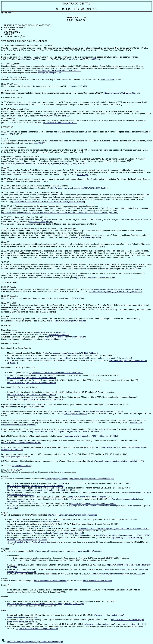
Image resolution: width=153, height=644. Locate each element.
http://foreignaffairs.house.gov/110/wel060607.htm (23, 407)
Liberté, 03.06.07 (37, 143)
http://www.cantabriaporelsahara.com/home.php (65, 337)
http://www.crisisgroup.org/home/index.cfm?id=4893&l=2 (31, 383)
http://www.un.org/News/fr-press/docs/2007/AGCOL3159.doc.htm (79, 188)
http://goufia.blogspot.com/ (49, 73)
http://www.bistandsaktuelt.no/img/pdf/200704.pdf (37, 629)
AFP (46, 181)
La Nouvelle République (90, 237)
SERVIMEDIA (79, 298)
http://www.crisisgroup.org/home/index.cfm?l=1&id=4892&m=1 (72, 353)
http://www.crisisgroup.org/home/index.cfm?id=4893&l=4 (35, 400)
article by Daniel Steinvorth (76, 414)
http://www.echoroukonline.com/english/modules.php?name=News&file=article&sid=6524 (46, 533)
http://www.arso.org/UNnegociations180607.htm (95, 278)
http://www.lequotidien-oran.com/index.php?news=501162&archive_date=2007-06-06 (47, 201)
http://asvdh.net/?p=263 (28, 59)
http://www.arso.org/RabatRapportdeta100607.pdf (59, 71)
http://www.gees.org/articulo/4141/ (16, 456)
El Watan (74, 237)
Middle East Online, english (41, 222)
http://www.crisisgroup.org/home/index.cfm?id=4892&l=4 (31, 395)
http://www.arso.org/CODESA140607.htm (122, 93)
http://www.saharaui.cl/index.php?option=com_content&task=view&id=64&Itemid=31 (66, 431)
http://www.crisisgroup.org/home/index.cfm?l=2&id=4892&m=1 (56, 373)
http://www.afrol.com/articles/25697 (55, 116)
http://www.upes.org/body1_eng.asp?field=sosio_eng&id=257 (116, 289)
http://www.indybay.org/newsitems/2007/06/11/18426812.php (119, 574)
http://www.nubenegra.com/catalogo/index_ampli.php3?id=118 (118, 461)
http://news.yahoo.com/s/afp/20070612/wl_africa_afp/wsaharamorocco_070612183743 (113, 535)
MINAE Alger (83, 175)
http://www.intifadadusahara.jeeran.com (49, 332)
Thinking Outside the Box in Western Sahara (26, 542)
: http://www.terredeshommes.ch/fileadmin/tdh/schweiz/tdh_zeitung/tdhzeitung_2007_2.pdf (62, 602)
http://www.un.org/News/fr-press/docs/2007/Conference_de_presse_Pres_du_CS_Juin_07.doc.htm (44, 163)
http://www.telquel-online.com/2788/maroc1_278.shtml (93, 504)
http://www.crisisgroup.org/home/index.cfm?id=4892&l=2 (31, 378)
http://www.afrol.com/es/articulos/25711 (60, 123)
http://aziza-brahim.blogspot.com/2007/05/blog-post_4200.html (91, 436)
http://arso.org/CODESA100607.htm (84, 59)
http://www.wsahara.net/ (59, 335)
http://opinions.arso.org (22, 466)
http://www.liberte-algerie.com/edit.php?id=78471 (91, 497)
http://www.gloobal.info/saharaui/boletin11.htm (21, 443)
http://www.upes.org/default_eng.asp (70, 321)
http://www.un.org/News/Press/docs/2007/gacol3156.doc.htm (33, 522)
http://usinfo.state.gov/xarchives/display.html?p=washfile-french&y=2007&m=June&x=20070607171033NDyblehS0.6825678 (55, 213)
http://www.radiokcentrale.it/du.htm (98, 581)
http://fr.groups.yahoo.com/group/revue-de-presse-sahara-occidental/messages (80, 479)
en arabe (114, 213)
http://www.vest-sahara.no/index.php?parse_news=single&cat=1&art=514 (114, 624)
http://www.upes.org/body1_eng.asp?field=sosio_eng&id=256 (115, 291)
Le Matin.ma (135, 269)
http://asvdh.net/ (107, 79)
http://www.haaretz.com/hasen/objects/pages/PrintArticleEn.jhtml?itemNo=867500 (114, 528)
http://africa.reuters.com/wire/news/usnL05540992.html (31, 526)
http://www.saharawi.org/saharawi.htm (50, 581)
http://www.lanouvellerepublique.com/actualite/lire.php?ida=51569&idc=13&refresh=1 (44, 490)
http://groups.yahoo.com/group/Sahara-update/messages (72, 515)
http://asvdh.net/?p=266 (77, 86)
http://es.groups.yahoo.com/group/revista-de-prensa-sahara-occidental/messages (67, 551)
